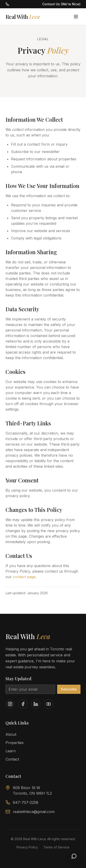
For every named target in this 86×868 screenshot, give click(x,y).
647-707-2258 (22, 802)
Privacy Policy (27, 847)
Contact (12, 759)
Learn (11, 751)
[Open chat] (74, 856)
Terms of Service (56, 847)
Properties (15, 743)
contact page (24, 577)
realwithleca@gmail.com (30, 812)
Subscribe (69, 689)
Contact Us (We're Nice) (61, 4)
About (11, 734)
